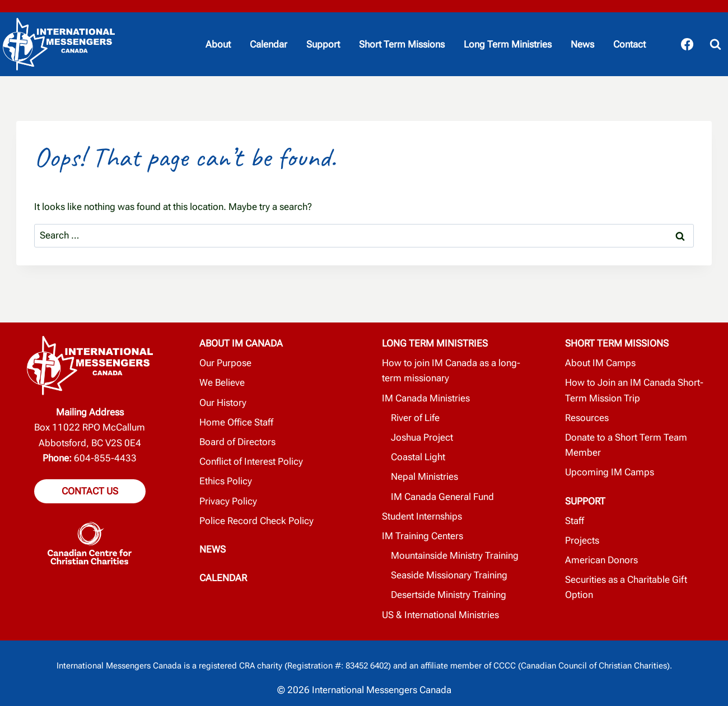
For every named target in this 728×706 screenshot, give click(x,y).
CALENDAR (223, 578)
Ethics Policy (226, 481)
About (218, 44)
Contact (629, 44)
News (582, 44)
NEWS (213, 549)
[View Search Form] (715, 44)
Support (323, 44)
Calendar (269, 44)
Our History (223, 403)
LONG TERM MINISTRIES (435, 343)
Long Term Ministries (508, 44)
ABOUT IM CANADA (241, 343)
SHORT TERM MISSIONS (617, 343)
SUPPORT (585, 501)
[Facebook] (687, 44)
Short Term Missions (402, 44)
